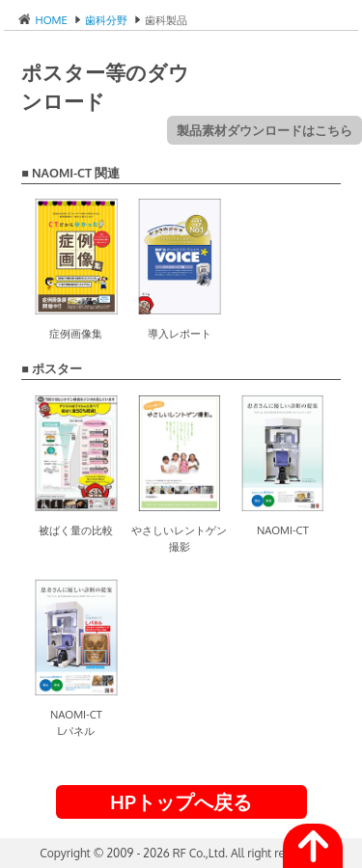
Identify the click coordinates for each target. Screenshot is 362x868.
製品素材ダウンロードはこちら (265, 130)
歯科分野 (106, 20)
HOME (50, 20)
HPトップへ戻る (181, 801)
